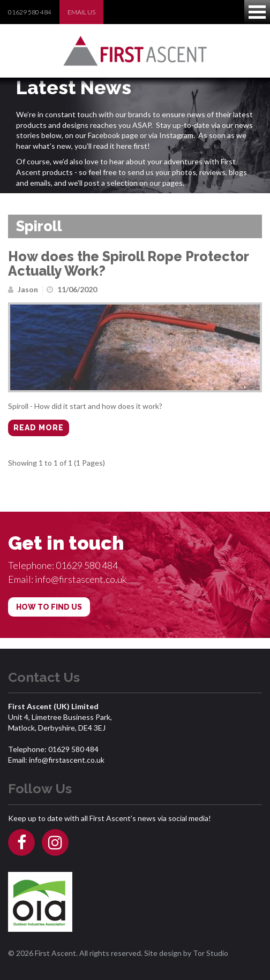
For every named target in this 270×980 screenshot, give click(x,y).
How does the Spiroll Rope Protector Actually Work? (128, 264)
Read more (39, 428)
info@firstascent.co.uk (81, 579)
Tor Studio (211, 953)
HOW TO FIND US (49, 607)
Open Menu (257, 12)
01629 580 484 (30, 12)
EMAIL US (81, 12)
